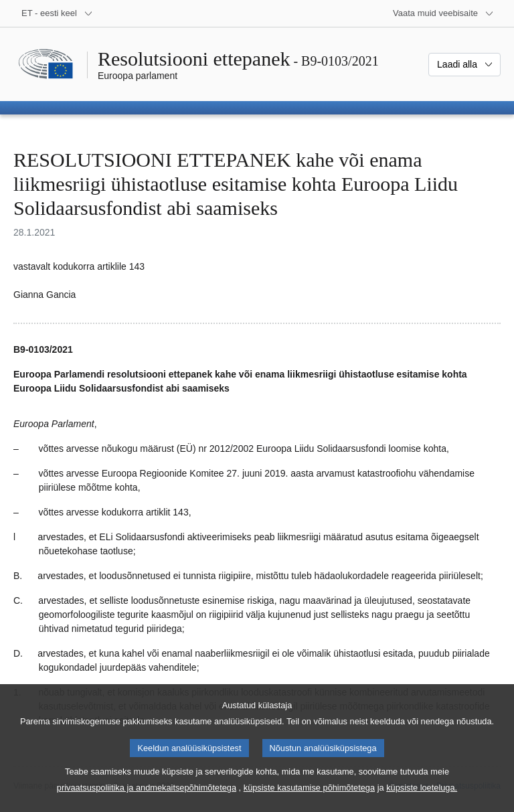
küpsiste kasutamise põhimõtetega (309, 799)
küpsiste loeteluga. (422, 799)
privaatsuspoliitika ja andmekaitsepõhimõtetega (147, 799)
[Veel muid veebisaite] (443, 13)
